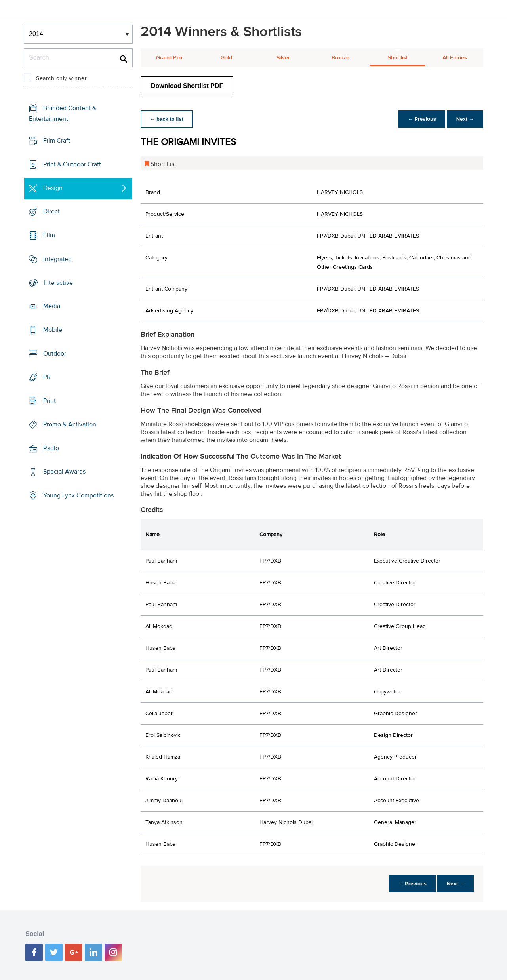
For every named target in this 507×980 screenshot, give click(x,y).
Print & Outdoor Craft (72, 164)
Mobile (53, 330)
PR (47, 377)
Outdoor (55, 354)
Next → (465, 119)
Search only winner (61, 78)
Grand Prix (169, 58)
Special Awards (64, 472)
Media (52, 306)
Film (49, 235)
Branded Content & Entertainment (63, 113)
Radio (51, 448)
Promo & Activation (70, 424)
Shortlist (398, 58)
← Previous (421, 119)
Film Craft (57, 141)
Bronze (340, 58)
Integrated (57, 259)
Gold (226, 58)
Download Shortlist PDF (187, 86)
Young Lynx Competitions (78, 495)
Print (50, 401)
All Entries (455, 58)
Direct (51, 211)
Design (53, 188)
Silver (283, 58)
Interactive (58, 282)
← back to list (167, 119)
